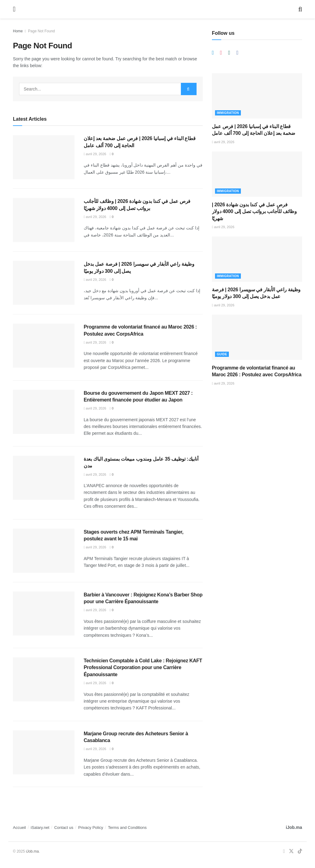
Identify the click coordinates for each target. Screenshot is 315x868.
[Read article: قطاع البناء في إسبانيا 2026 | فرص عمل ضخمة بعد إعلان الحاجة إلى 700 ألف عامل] (44, 157)
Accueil (19, 828)
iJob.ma (294, 827)
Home (18, 31)
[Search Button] (300, 9)
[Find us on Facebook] (237, 53)
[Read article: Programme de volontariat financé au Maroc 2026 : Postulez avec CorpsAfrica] (44, 346)
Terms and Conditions (127, 828)
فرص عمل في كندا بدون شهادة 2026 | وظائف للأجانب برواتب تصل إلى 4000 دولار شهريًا (254, 212)
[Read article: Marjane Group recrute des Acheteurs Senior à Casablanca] (44, 752)
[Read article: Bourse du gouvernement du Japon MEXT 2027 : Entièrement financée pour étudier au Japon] (44, 412)
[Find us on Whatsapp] (229, 53)
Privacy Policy (91, 828)
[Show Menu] (14, 9)
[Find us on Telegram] (213, 53)
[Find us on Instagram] (221, 53)
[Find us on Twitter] (291, 852)
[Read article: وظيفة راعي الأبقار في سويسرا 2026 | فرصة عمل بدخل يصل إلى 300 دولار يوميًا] (44, 283)
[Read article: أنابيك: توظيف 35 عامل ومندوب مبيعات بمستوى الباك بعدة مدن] (44, 478)
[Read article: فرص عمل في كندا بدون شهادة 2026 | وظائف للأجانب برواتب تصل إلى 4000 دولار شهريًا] (44, 220)
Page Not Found (41, 31)
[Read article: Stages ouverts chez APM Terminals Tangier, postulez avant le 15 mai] (44, 551)
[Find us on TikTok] (300, 852)
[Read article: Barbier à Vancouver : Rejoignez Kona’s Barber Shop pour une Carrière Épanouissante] (44, 614)
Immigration (228, 113)
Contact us (64, 828)
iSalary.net (40, 828)
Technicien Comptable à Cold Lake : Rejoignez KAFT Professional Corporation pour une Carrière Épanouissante (143, 668)
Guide (222, 354)
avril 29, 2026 (95, 154)
